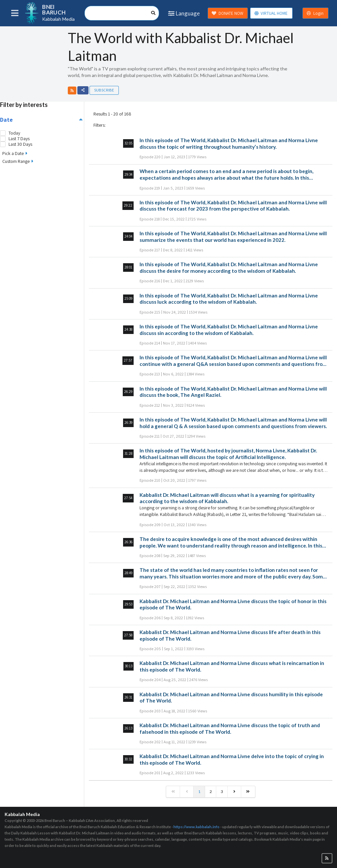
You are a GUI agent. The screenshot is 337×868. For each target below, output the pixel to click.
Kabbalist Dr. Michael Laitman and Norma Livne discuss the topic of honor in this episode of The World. (233, 604)
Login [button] (315, 13)
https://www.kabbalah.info (196, 827)
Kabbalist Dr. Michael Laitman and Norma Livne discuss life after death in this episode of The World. (230, 635)
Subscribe (104, 90)
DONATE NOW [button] (227, 13)
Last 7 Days (19, 139)
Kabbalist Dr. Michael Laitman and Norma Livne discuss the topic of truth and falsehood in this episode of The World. (230, 728)
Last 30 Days (20, 144)
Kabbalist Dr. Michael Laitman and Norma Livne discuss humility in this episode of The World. (231, 698)
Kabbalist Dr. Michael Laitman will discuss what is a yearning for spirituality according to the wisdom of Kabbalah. (227, 498)
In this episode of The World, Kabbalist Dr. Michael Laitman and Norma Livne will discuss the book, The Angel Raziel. (233, 392)
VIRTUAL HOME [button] (271, 13)
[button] (72, 90)
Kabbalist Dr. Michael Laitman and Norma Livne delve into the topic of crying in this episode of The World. (232, 759)
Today (14, 133)
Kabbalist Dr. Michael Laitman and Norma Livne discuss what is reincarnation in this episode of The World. (232, 666)
